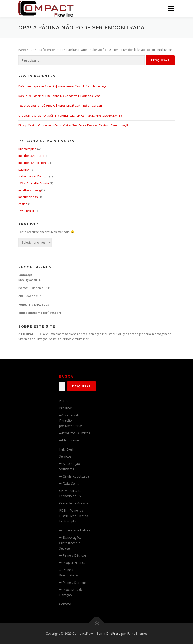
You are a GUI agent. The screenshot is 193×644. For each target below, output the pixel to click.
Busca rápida (27, 149)
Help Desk (67, 449)
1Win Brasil (26, 211)
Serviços (65, 456)
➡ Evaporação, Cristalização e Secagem (70, 543)
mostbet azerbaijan (32, 156)
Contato (65, 604)
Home (64, 401)
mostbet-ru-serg (29, 190)
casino (23, 204)
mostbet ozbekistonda (34, 163)
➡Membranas (69, 440)
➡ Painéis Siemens (73, 582)
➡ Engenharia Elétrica (75, 530)
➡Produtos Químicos (75, 433)
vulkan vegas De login (33, 176)
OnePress (113, 633)
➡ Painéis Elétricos (73, 555)
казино (24, 169)
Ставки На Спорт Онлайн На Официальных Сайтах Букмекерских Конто (70, 116)
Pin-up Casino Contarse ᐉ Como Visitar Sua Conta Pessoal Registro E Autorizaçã (73, 125)
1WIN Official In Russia (34, 183)
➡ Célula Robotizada (74, 476)
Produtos (66, 408)
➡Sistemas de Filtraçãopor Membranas (71, 421)
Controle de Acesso (74, 503)
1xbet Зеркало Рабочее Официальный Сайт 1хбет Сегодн (60, 106)
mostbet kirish (28, 197)
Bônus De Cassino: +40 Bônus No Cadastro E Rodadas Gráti (59, 96)
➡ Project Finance (72, 563)
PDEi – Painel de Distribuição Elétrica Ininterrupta (74, 516)
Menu (171, 8)
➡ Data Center (70, 484)
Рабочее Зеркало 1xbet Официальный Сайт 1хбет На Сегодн (62, 86)
